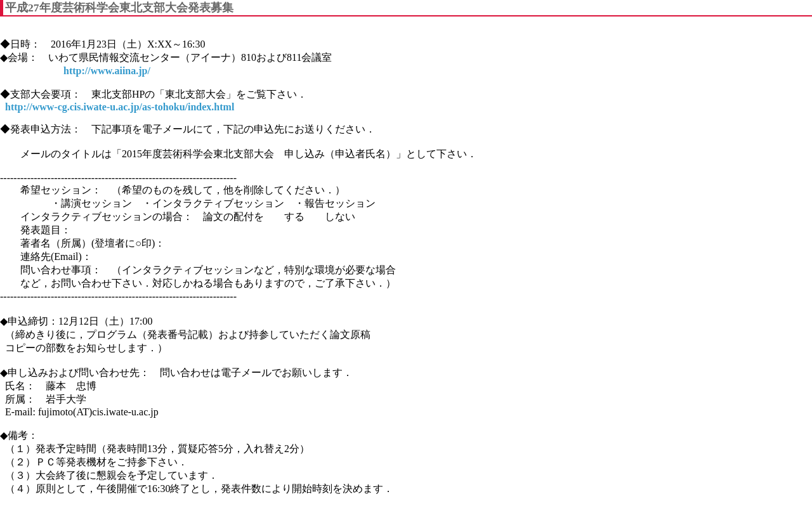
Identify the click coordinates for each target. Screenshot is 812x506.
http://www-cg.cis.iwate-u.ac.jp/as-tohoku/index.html (120, 107)
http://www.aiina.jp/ (107, 71)
